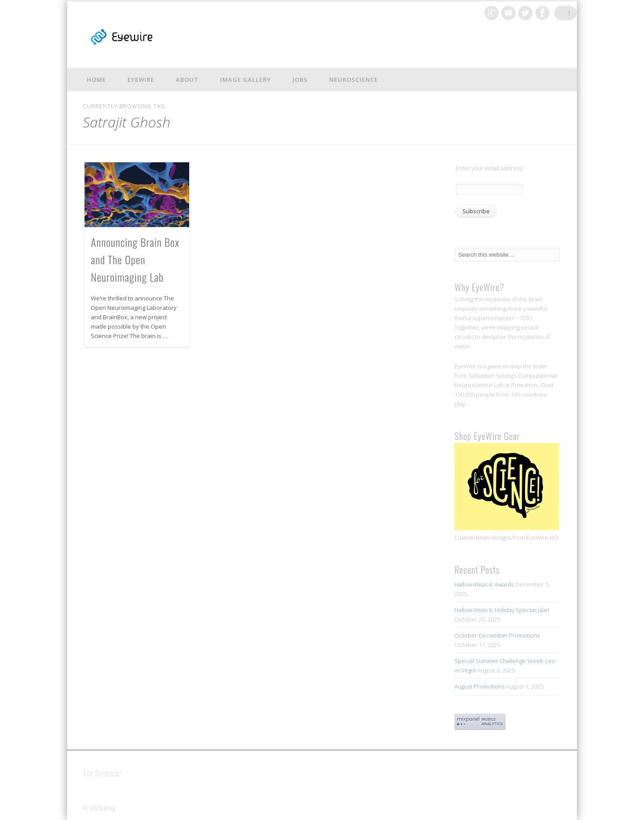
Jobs (300, 80)
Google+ (500, 13)
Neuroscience (354, 80)
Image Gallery (246, 80)
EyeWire (141, 80)
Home (96, 80)
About (187, 80)
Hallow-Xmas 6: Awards (484, 584)
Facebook (551, 13)
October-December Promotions (497, 635)
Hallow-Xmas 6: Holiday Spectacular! (502, 610)
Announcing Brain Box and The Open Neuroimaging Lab (135, 259)
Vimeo (517, 13)
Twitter (534, 13)
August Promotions (479, 686)
